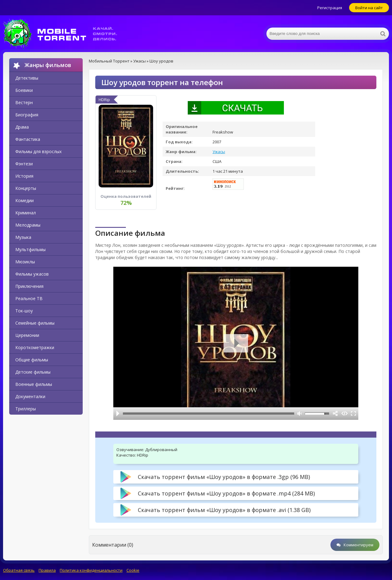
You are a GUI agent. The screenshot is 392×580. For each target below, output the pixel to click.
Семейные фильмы (35, 323)
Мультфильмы (30, 249)
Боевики (24, 90)
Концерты (26, 188)
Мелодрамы (28, 225)
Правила (47, 570)
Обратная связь (19, 570)
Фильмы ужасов (32, 274)
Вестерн (24, 102)
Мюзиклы (25, 262)
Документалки (30, 396)
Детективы (27, 78)
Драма (22, 127)
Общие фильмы (32, 360)
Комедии (24, 200)
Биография (27, 115)
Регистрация (330, 8)
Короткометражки (35, 347)
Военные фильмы (34, 384)
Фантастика (28, 139)
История (24, 176)
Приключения (29, 286)
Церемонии (27, 335)
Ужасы (219, 152)
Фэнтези (24, 164)
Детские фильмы (33, 372)
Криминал (26, 213)
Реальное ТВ (29, 298)
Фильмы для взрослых (38, 151)
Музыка (23, 237)
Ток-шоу (24, 311)
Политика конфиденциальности (91, 570)
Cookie (133, 570)
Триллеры (26, 409)
